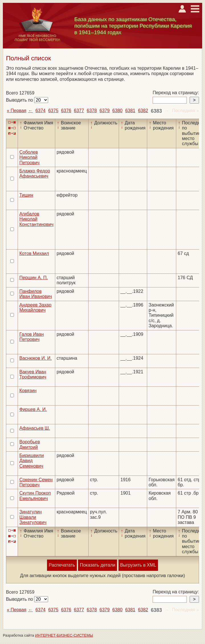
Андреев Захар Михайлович (35, 307)
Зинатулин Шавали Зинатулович (33, 517)
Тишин (26, 195)
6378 (92, 111)
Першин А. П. (34, 278)
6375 (53, 111)
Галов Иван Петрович (32, 337)
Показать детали (97, 565)
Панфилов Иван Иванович (36, 294)
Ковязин (28, 391)
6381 (130, 111)
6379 (105, 111)
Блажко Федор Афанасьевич (35, 173)
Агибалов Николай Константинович (36, 219)
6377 (79, 111)
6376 (66, 111)
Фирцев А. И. (33, 409)
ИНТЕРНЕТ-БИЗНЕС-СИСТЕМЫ (64, 635)
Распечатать (62, 565)
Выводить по (20, 100)
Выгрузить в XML (138, 565)
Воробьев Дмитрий (30, 444)
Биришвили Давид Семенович (32, 461)
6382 (143, 111)
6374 (40, 111)
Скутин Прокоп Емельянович (35, 496)
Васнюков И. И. (36, 358)
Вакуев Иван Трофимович (33, 374)
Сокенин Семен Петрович (36, 482)
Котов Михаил (34, 253)
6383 (156, 111)
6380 (118, 111)
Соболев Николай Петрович (29, 157)
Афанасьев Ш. (35, 428)
